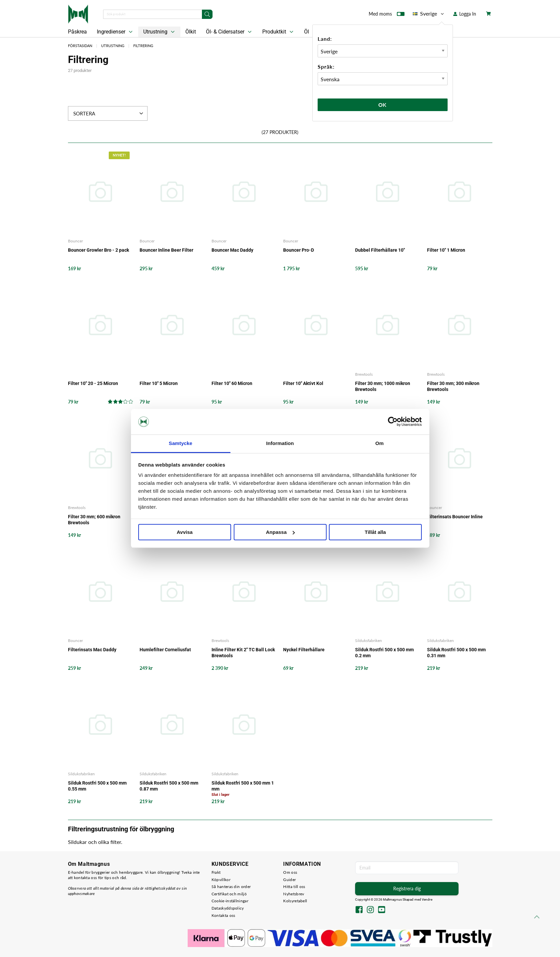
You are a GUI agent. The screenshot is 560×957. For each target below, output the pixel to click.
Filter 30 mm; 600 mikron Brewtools (94, 520)
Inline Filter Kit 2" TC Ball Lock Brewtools (243, 653)
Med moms (387, 15)
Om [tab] (379, 443)
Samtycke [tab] (181, 443)
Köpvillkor (221, 880)
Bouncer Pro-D (299, 250)
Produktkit (279, 32)
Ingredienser (115, 32)
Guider (289, 880)
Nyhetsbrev (294, 894)
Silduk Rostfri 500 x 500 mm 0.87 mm (169, 786)
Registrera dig (407, 889)
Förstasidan (80, 46)
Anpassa (280, 532)
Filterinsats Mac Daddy (92, 650)
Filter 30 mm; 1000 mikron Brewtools (383, 386)
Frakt (216, 872)
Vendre (427, 899)
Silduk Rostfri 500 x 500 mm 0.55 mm (97, 786)
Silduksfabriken (369, 640)
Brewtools (364, 374)
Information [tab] (280, 443)
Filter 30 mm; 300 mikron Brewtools (453, 386)
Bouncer (75, 241)
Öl (307, 32)
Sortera (109, 113)
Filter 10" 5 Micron (159, 383)
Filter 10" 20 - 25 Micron (93, 383)
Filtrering (143, 46)
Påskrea (77, 32)
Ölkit (191, 32)
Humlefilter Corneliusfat (165, 650)
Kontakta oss (223, 915)
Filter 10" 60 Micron (232, 383)
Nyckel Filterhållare (304, 650)
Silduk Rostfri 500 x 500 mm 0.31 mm (456, 653)
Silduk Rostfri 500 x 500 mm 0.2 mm (384, 653)
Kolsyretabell (295, 901)
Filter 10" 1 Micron (446, 250)
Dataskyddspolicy (228, 908)
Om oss (290, 872)
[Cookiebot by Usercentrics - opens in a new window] (393, 422)
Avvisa (185, 532)
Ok (383, 105)
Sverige (429, 14)
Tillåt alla (375, 532)
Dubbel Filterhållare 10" (380, 250)
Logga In (465, 14)
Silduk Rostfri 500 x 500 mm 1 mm (243, 786)
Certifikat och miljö (229, 894)
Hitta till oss (294, 887)
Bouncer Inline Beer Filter (166, 250)
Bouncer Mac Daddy (232, 250)
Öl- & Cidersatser (229, 32)
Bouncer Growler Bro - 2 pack (98, 250)
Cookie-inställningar (230, 901)
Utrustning (160, 32)
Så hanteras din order (231, 887)
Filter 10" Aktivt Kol (303, 383)
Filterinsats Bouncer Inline (455, 517)
